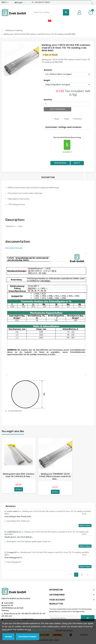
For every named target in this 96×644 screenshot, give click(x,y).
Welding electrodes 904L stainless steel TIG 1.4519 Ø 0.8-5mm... (19, 475)
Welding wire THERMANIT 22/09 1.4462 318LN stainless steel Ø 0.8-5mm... (55, 476)
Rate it (77, 163)
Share (56, 119)
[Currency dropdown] (5, 3)
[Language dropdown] (20, 3)
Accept (8, 637)
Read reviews (60, 163)
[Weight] (67, 85)
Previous (71, 575)
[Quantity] (67, 104)
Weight (47, 80)
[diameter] (67, 74)
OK (88, 618)
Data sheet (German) (14, 248)
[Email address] (65, 618)
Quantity (48, 100)
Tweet (66, 119)
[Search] (51, 12)
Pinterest (77, 119)
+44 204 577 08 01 (41, 2)
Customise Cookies (27, 637)
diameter (48, 70)
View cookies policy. (41, 630)
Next (87, 575)
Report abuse (85, 526)
